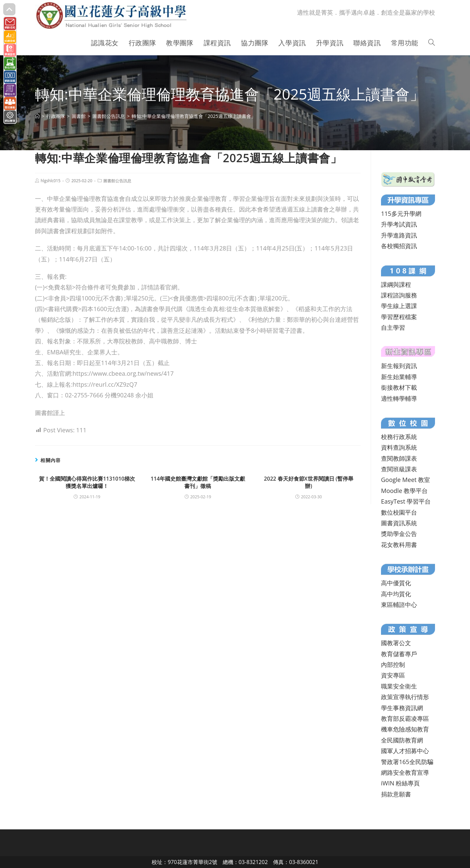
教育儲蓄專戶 (399, 654)
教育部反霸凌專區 (405, 718)
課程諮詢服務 (399, 295)
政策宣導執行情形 (405, 697)
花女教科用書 (399, 545)
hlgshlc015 (50, 181)
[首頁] (37, 116)
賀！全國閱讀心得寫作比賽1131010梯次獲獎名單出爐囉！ (87, 482)
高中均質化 (396, 594)
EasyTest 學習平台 (406, 501)
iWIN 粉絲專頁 (400, 783)
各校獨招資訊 (399, 246)
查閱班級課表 (399, 469)
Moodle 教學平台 (404, 491)
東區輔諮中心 (399, 605)
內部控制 (393, 664)
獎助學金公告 (399, 534)
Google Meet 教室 (405, 480)
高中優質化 (396, 583)
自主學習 (393, 327)
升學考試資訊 (399, 224)
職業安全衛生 (399, 686)
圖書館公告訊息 (117, 181)
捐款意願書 (396, 794)
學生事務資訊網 (402, 708)
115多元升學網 (401, 214)
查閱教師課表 (399, 458)
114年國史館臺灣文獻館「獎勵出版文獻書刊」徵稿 (198, 482)
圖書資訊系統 (399, 523)
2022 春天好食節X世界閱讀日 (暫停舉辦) (309, 482)
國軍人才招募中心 (405, 751)
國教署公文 (396, 643)
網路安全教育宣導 (405, 772)
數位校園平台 (399, 512)
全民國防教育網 (402, 740)
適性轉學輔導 (399, 398)
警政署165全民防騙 (407, 762)
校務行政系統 (399, 437)
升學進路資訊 (399, 235)
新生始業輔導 (399, 377)
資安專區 (393, 675)
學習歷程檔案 (399, 317)
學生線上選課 (399, 306)
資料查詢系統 (399, 447)
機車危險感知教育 (405, 729)
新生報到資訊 (399, 366)
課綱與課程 (396, 284)
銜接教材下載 (399, 387)
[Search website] (432, 43)
